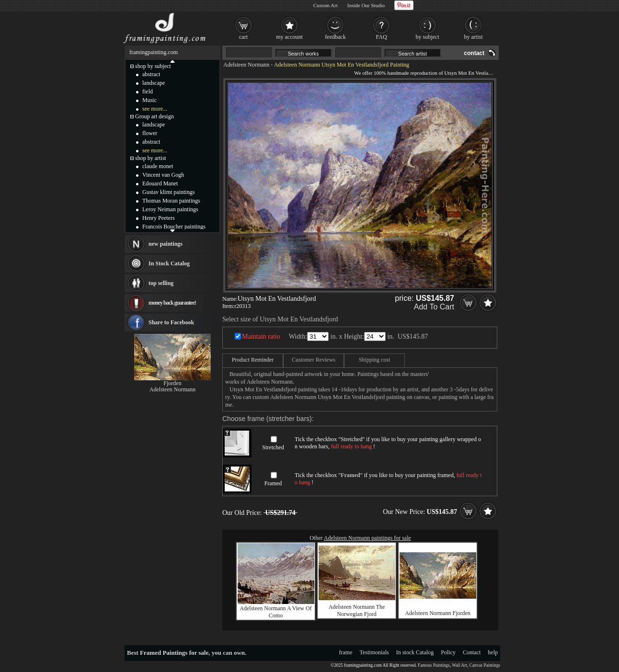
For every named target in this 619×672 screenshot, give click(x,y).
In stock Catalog (415, 652)
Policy (448, 652)
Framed (273, 483)
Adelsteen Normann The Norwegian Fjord (357, 610)
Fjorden (172, 383)
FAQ (381, 37)
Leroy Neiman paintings (170, 209)
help (493, 652)
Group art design (155, 116)
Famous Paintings (434, 665)
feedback (335, 37)
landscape (154, 83)
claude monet (158, 166)
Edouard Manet (160, 183)
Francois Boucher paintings (174, 227)
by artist (474, 37)
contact (474, 53)
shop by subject (153, 66)
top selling (161, 283)
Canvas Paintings (485, 665)
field (148, 91)
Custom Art (326, 5)
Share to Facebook (171, 322)
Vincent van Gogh (163, 175)
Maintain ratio (261, 336)
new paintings (166, 244)
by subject (428, 37)
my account (289, 37)
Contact (472, 652)
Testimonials (374, 652)
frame (346, 652)
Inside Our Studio (366, 5)
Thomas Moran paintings (171, 201)
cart (243, 37)
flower (150, 133)
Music (149, 100)
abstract (151, 74)
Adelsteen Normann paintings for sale (367, 538)
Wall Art (459, 665)
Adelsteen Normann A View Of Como (275, 612)
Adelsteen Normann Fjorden (438, 613)
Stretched (273, 447)
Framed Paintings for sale (174, 653)
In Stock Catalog (169, 263)
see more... (155, 109)
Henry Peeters (159, 218)
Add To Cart (434, 307)
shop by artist (151, 158)
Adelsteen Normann (246, 65)
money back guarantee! (172, 303)
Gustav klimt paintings (168, 192)
